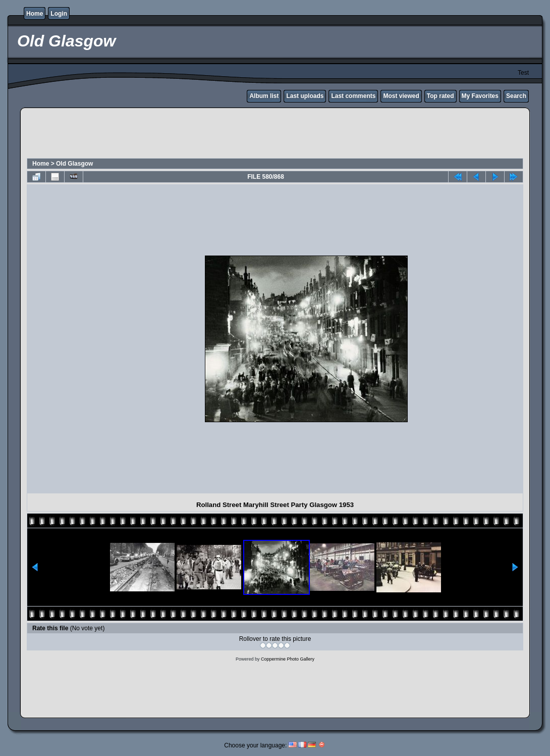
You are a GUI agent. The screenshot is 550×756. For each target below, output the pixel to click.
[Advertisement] (275, 134)
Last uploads (305, 96)
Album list (264, 96)
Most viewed (401, 96)
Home (35, 14)
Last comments (353, 96)
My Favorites (480, 96)
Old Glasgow (74, 164)
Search (516, 96)
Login (59, 14)
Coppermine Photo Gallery (288, 659)
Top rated (441, 96)
